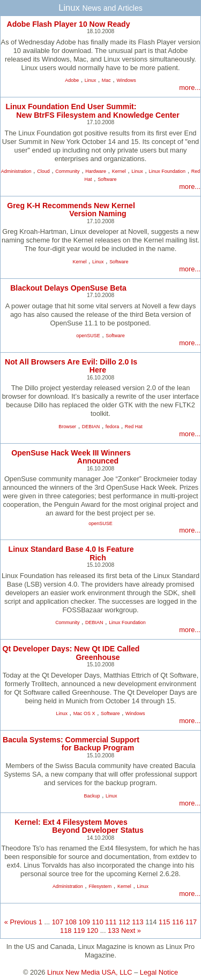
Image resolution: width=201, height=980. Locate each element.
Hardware (96, 171)
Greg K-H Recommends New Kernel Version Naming (71, 210)
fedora (112, 427)
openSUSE (88, 336)
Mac (106, 80)
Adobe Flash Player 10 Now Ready (68, 24)
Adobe (72, 80)
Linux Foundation (167, 171)
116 (178, 922)
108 (71, 922)
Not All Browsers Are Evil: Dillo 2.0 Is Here (71, 366)
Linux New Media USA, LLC (90, 972)
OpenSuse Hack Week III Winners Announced (71, 457)
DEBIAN (91, 427)
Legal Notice (159, 972)
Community (67, 171)
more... (190, 88)
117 (191, 922)
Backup (92, 796)
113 (137, 922)
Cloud (43, 171)
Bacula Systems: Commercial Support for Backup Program (71, 744)
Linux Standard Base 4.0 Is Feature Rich (71, 553)
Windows (126, 80)
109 (84, 922)
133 (113, 930)
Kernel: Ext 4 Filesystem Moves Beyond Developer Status (79, 826)
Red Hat (134, 427)
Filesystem (100, 886)
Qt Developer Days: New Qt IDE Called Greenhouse (71, 653)
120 (92, 930)
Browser (67, 427)
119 (79, 930)
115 (164, 922)
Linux (90, 80)
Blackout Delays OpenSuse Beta (68, 288)
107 (58, 922)
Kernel (119, 171)
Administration (16, 171)
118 (66, 930)
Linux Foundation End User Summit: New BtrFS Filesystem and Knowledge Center (92, 111)
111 (111, 922)
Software (107, 179)
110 (97, 922)
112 (124, 922)
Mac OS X (84, 713)
